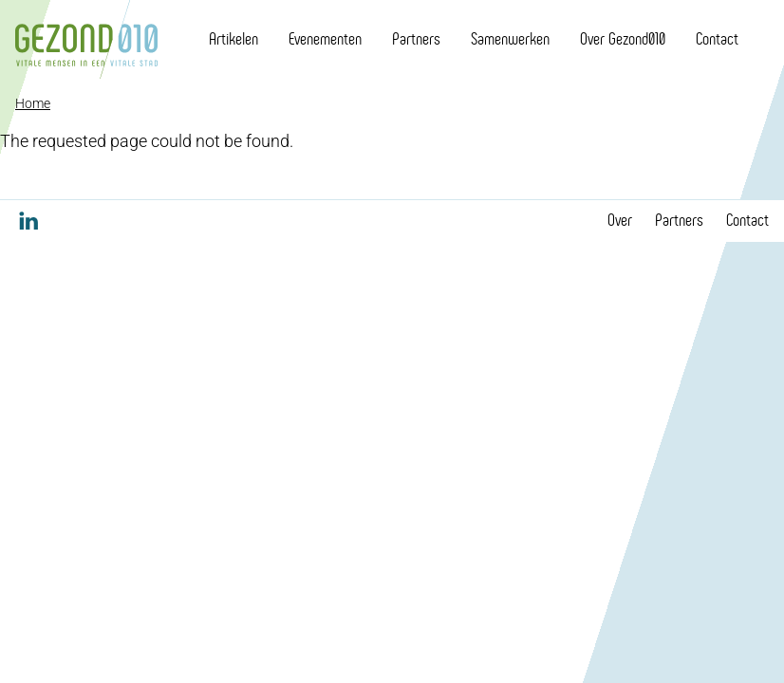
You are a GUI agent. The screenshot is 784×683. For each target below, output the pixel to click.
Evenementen (325, 39)
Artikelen (233, 39)
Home (33, 103)
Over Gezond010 (623, 39)
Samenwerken (510, 39)
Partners (416, 39)
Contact (717, 39)
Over (620, 220)
